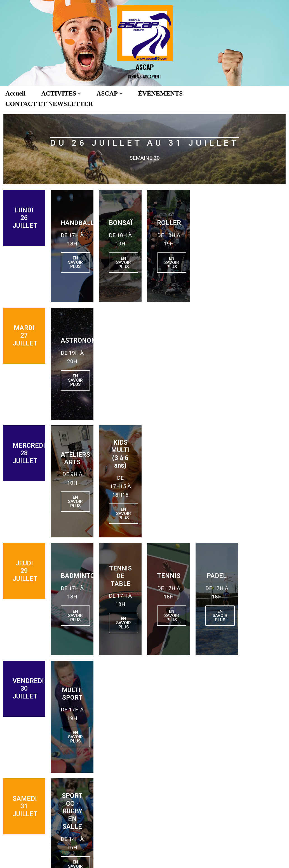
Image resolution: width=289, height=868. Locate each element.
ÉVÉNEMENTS (160, 93)
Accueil (15, 93)
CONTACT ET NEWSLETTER (49, 104)
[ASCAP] (145, 43)
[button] (79, 93)
